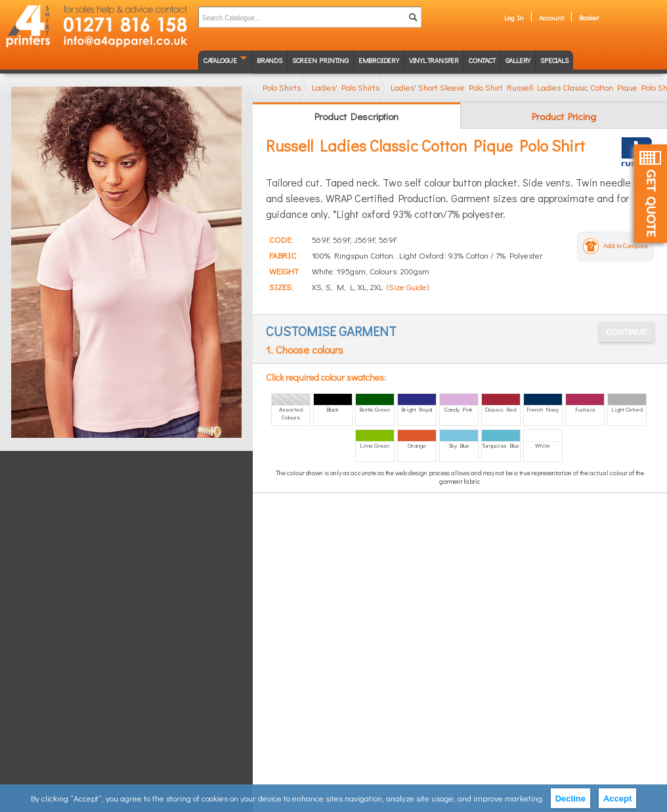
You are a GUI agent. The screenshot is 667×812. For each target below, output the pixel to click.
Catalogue (220, 60)
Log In (514, 17)
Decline (570, 799)
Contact (482, 60)
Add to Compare (626, 246)
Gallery (518, 60)
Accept (617, 799)
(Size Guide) (408, 287)
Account (551, 17)
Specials (554, 60)
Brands (269, 60)
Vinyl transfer (434, 60)
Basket (589, 17)
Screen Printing (320, 60)
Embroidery (379, 60)
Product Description (356, 116)
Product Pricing (564, 116)
